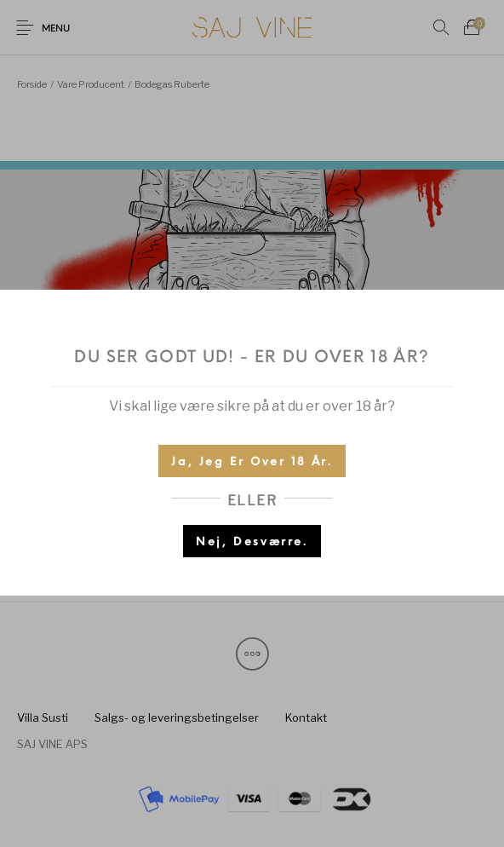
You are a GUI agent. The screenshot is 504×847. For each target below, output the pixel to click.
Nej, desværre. (252, 542)
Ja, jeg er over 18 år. (252, 462)
